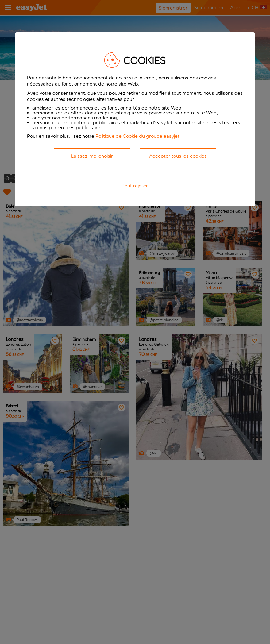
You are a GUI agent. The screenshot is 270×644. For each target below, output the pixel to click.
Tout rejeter (135, 186)
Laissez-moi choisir (92, 156)
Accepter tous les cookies (178, 156)
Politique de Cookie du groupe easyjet (137, 136)
